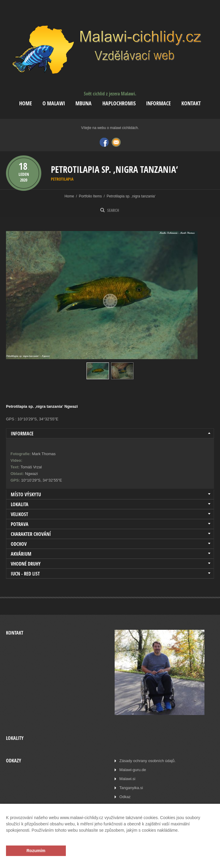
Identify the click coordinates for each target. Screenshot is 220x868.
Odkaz (125, 797)
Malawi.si (127, 779)
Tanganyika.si (131, 788)
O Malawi (54, 103)
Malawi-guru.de (133, 770)
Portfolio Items (90, 196)
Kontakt (191, 103)
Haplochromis (119, 103)
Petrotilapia (62, 179)
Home (26, 103)
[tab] (110, 434)
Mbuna (84, 103)
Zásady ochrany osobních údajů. (148, 761)
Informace (158, 103)
